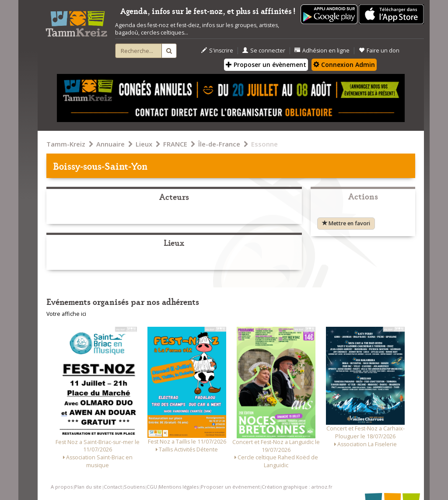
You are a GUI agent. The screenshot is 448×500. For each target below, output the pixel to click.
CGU (152, 487)
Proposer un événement (230, 487)
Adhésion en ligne (322, 51)
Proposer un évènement (266, 65)
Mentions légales (179, 487)
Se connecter (264, 51)
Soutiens (134, 487)
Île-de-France (219, 144)
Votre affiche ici (66, 314)
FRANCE (175, 144)
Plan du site (88, 487)
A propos (62, 487)
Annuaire (110, 144)
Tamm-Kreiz (66, 144)
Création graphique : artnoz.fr (297, 487)
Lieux (144, 144)
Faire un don (379, 51)
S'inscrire (217, 51)
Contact (113, 487)
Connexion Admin (344, 65)
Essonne (264, 144)
